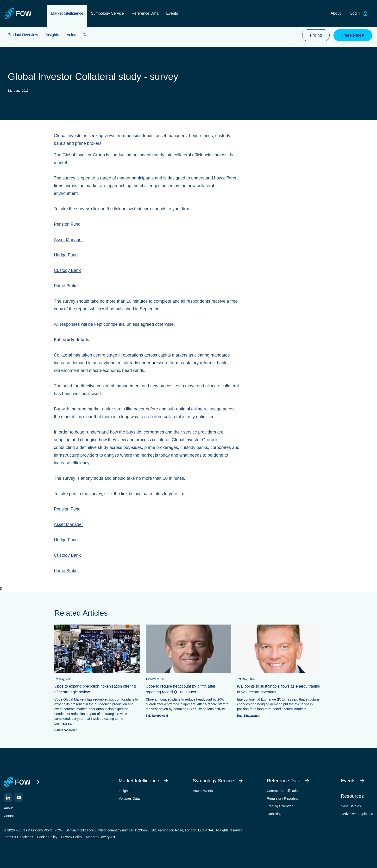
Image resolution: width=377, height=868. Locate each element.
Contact (10, 816)
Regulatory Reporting (283, 798)
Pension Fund (67, 224)
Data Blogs (275, 814)
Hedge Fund (66, 255)
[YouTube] (19, 797)
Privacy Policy (72, 837)
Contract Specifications (284, 791)
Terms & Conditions (18, 837)
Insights (125, 791)
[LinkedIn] (8, 797)
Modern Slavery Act (100, 837)
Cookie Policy (47, 837)
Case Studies (351, 806)
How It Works (203, 791)
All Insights (313, 613)
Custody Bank (67, 270)
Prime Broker (66, 286)
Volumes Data (129, 798)
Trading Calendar (280, 806)
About (8, 808)
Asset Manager (68, 240)
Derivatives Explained (357, 814)
